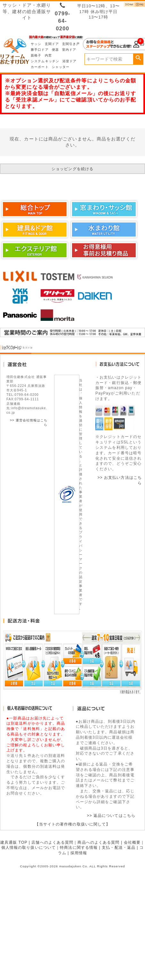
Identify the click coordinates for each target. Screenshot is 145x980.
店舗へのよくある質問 (52, 842)
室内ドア (69, 50)
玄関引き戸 (71, 44)
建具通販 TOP (14, 842)
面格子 (36, 55)
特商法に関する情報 (79, 848)
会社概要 (132, 842)
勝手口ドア (40, 50)
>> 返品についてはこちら (111, 816)
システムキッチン (45, 61)
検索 (138, 58)
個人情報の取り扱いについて (28, 848)
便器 (55, 50)
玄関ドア (52, 44)
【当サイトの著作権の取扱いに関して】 (73, 824)
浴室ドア (69, 61)
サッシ (36, 44)
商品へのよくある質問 (98, 842)
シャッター (61, 67)
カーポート (40, 67)
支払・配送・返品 (119, 848)
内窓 (48, 55)
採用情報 (79, 853)
